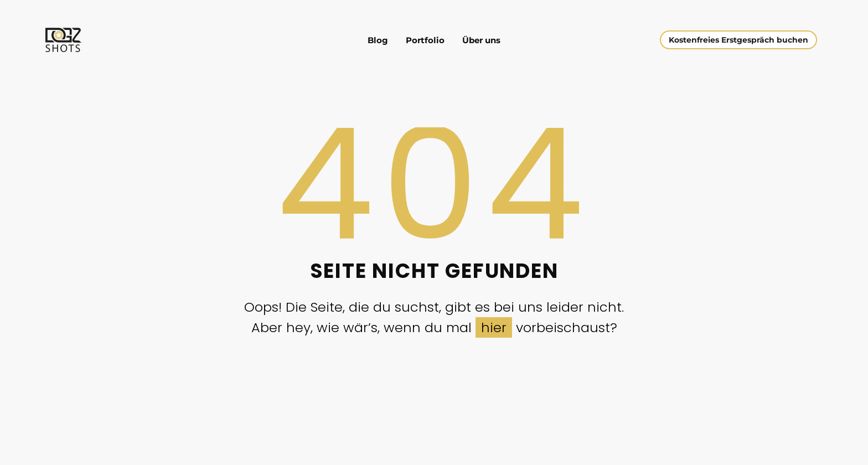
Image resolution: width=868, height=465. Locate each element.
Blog (378, 40)
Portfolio (425, 40)
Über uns (481, 40)
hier (494, 327)
